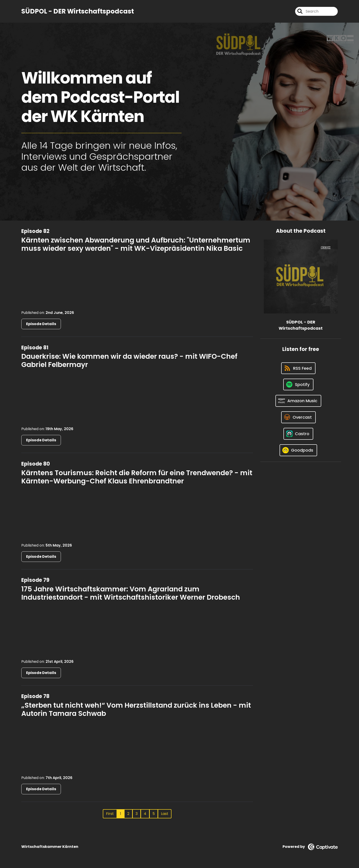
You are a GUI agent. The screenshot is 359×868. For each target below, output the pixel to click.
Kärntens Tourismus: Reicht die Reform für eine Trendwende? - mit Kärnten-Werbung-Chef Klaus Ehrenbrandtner (137, 477)
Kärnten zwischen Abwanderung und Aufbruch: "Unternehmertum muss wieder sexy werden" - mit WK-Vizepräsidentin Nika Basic (136, 244)
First (110, 814)
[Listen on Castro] (298, 434)
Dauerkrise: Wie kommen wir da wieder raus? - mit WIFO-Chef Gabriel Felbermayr (129, 361)
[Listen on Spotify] (298, 384)
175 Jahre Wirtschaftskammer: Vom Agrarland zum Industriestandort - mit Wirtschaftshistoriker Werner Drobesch (131, 593)
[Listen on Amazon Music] (298, 401)
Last (165, 814)
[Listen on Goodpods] (298, 450)
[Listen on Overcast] (298, 417)
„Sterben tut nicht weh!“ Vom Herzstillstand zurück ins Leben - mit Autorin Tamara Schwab (136, 709)
